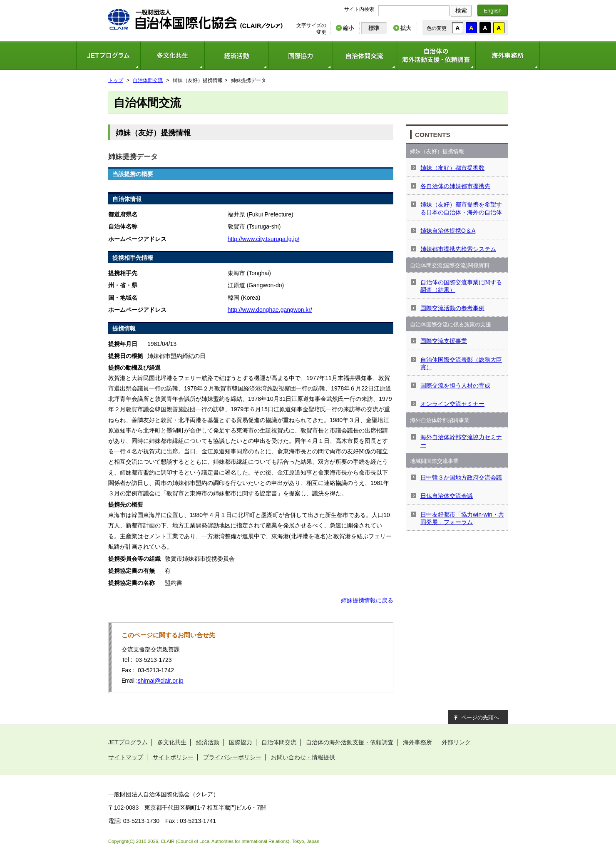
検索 (461, 10)
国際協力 (301, 56)
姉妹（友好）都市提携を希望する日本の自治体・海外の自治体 (461, 208)
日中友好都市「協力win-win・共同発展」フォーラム (462, 518)
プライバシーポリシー (232, 757)
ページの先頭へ (480, 717)
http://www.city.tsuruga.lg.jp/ (263, 239)
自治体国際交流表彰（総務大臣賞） (461, 363)
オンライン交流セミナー (452, 404)
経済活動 (236, 56)
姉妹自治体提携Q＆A (448, 231)
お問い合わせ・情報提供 (303, 757)
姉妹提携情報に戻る (367, 600)
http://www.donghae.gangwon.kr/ (270, 310)
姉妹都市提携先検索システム (458, 249)
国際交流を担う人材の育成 (455, 385)
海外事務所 (508, 56)
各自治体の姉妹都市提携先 (455, 186)
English (493, 11)
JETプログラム (108, 56)
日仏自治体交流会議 (447, 496)
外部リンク (456, 742)
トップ (116, 80)
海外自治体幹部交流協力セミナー (461, 441)
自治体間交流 (365, 56)
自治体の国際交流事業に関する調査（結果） (461, 286)
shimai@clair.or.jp (161, 681)
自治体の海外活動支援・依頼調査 (436, 56)
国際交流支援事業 (444, 341)
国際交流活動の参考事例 (452, 308)
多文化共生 (172, 56)
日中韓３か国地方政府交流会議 (461, 477)
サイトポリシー (173, 757)
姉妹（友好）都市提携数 (452, 168)
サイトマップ (126, 757)
